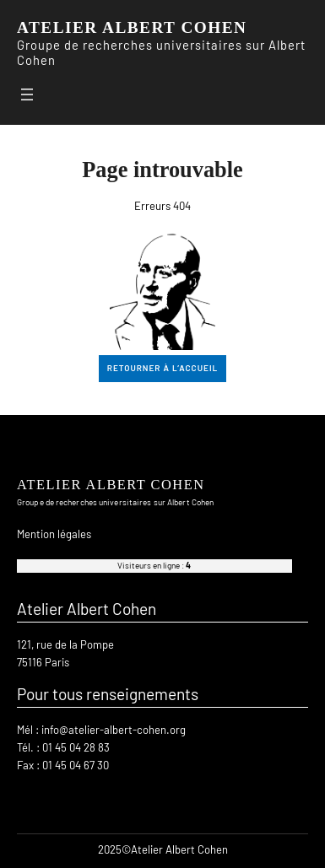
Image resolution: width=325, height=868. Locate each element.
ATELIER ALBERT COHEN (132, 27)
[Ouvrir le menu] (27, 94)
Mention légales (54, 534)
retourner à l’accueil (162, 368)
